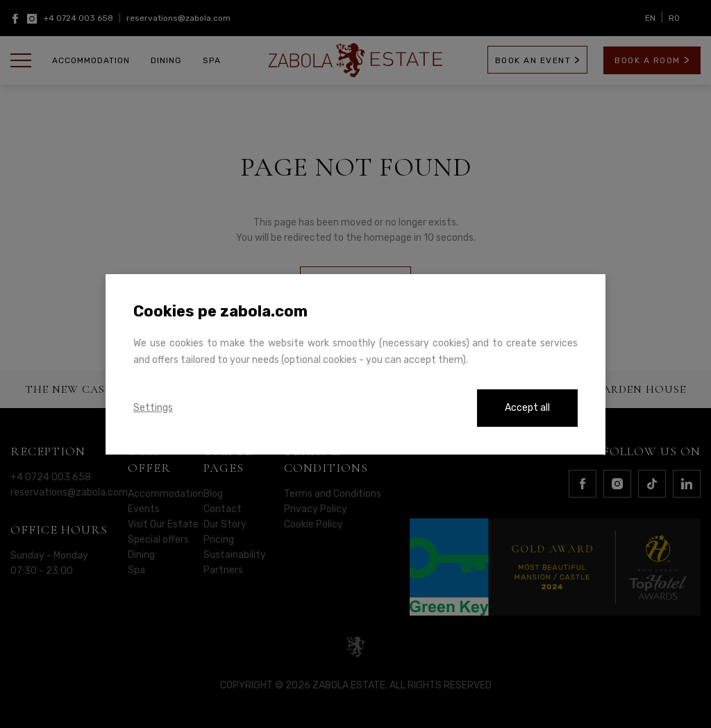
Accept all (527, 408)
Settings (153, 408)
